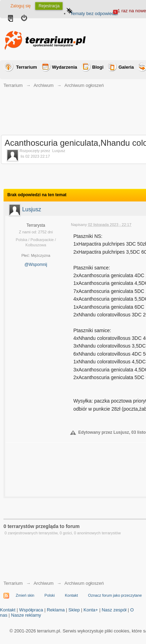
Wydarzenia (65, 67)
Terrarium (27, 67)
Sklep (74, 610)
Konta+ (91, 610)
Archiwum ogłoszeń (84, 583)
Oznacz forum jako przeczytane (115, 595)
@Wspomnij (36, 265)
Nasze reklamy (26, 615)
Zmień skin (25, 595)
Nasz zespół (114, 610)
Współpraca (31, 610)
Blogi (98, 67)
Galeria (126, 67)
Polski (49, 595)
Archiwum (43, 583)
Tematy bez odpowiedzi (94, 13)
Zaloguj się (21, 6)
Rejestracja (49, 6)
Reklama (56, 610)
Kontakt (71, 595)
